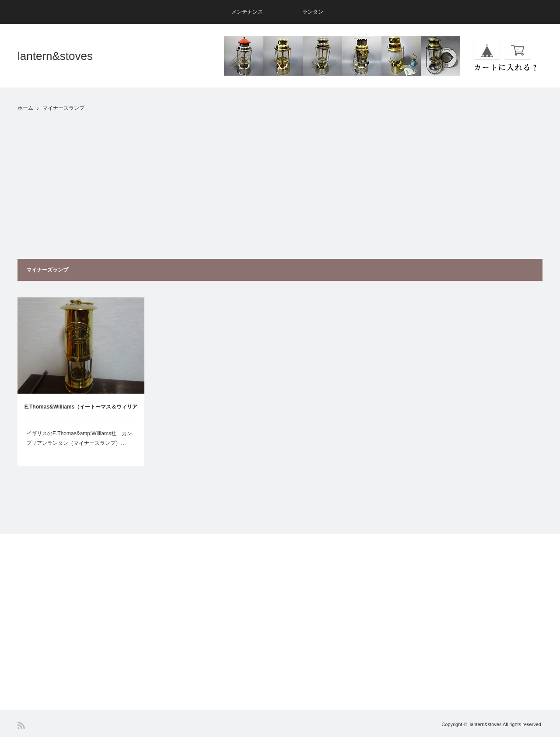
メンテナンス (247, 12)
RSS (21, 725)
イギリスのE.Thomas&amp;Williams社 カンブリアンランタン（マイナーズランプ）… (79, 438)
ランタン (313, 12)
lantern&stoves (55, 56)
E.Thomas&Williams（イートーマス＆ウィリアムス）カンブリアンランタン (81, 412)
